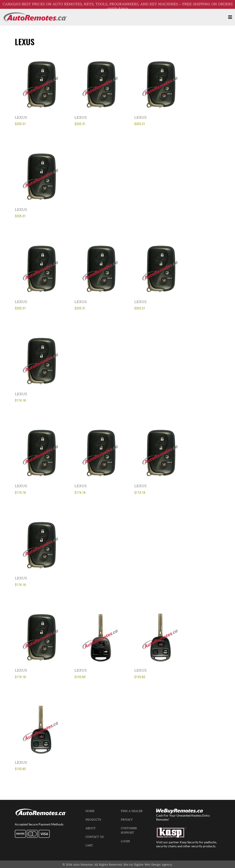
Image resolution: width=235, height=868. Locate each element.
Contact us (95, 837)
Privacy (127, 820)
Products (93, 820)
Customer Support (129, 831)
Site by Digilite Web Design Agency (148, 865)
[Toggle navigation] (230, 17)
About (91, 828)
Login (125, 841)
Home (90, 811)
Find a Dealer (132, 811)
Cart (89, 846)
